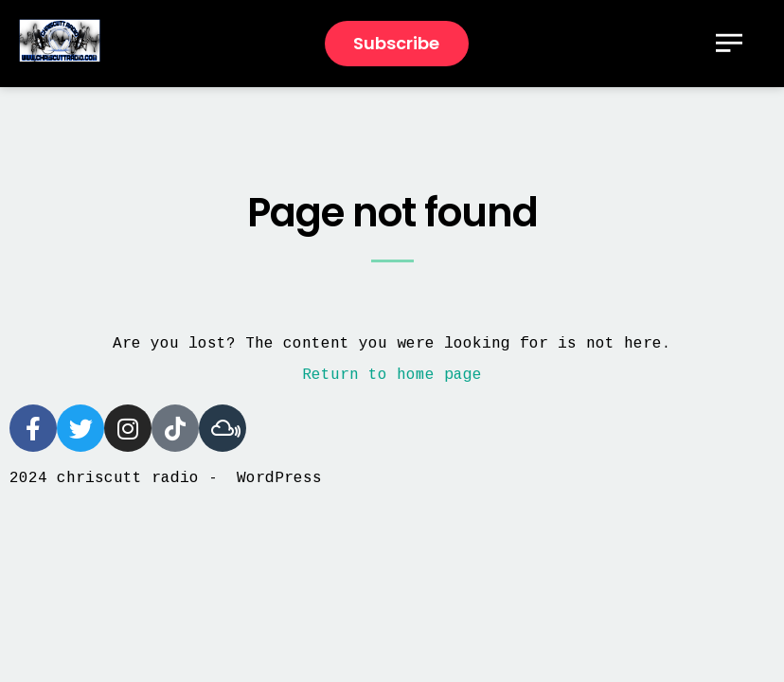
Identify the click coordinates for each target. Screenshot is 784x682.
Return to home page (392, 375)
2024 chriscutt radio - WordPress (166, 478)
